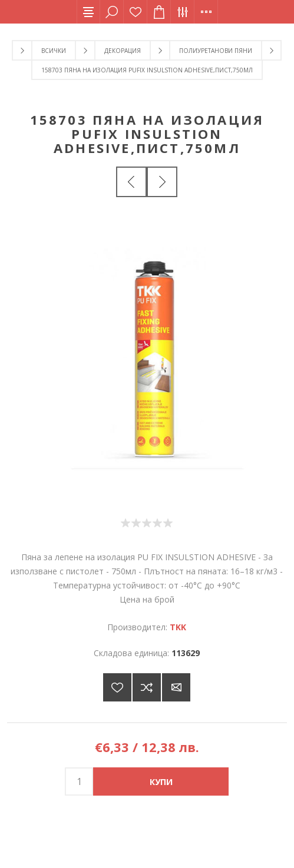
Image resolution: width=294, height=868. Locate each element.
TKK (178, 627)
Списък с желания (136, 12)
